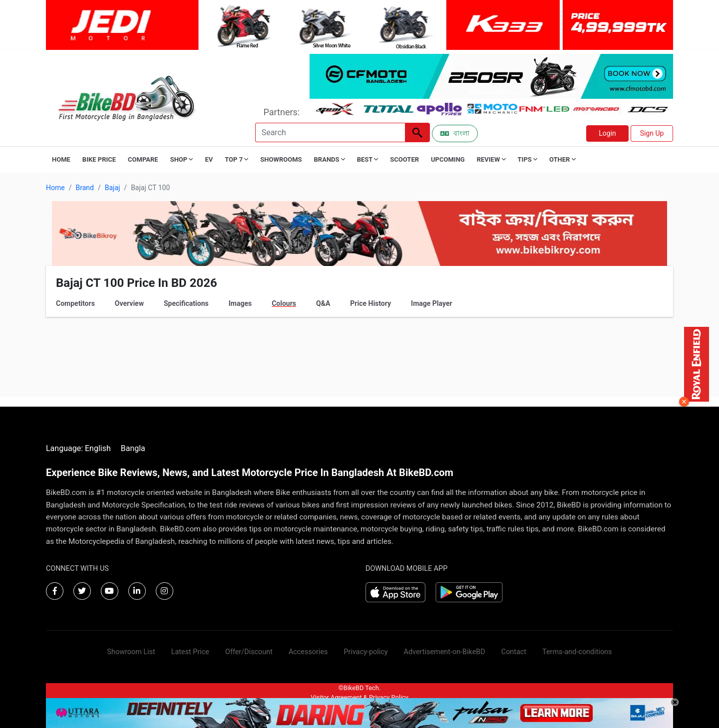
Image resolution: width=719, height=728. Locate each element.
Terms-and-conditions (577, 652)
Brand (84, 188)
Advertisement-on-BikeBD (445, 652)
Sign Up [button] (652, 133)
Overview (129, 303)
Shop (182, 159)
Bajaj (113, 188)
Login (607, 133)
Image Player (432, 303)
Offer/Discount (249, 652)
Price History (370, 303)
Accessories (308, 652)
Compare (143, 159)
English (98, 448)
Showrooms (281, 159)
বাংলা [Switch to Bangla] (455, 133)
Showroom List (131, 652)
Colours (284, 303)
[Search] (330, 132)
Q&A (323, 303)
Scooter (404, 159)
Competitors (75, 303)
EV (209, 159)
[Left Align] (417, 132)
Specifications (186, 303)
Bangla (133, 448)
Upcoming (448, 159)
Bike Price (99, 159)
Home (61, 159)
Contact (514, 652)
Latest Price (190, 652)
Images (240, 303)
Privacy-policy (365, 652)
